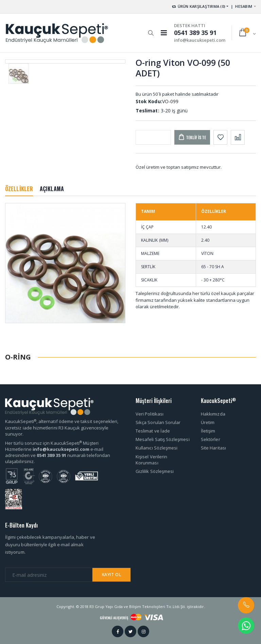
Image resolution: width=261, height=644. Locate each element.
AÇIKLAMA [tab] (52, 189)
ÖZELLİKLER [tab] (19, 189)
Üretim (208, 422)
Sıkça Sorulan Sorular (158, 422)
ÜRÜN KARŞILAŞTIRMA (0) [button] (198, 6)
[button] (151, 30)
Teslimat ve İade (153, 431)
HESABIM (244, 6)
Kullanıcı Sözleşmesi (156, 448)
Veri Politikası (150, 414)
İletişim (208, 431)
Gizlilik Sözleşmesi (155, 471)
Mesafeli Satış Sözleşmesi (163, 439)
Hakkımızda (213, 414)
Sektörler (211, 439)
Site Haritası (213, 448)
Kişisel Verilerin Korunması (151, 460)
